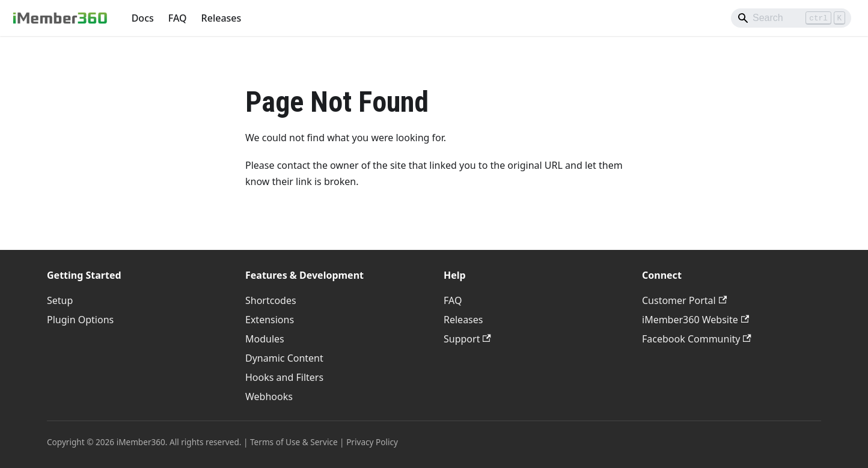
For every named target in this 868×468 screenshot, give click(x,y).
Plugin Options (80, 320)
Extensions (270, 320)
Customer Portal (684, 300)
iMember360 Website (695, 320)
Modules (265, 339)
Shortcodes (271, 300)
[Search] (791, 18)
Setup (60, 300)
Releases (222, 18)
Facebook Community (697, 339)
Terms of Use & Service (294, 442)
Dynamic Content (284, 358)
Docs (143, 18)
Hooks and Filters (284, 377)
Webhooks (269, 397)
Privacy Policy (372, 442)
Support (467, 339)
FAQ (178, 18)
